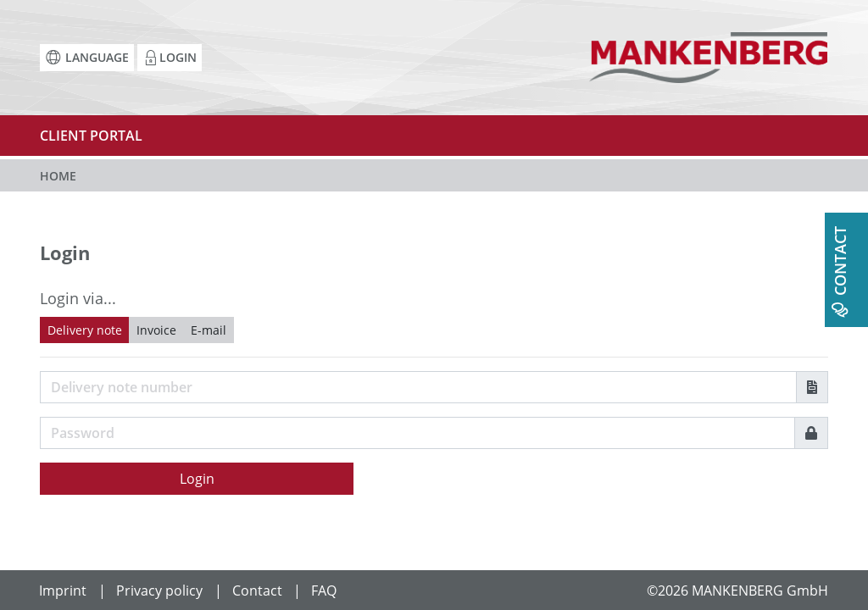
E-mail (209, 330)
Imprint (63, 591)
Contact (257, 591)
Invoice (156, 330)
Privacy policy (159, 591)
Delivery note (85, 330)
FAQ (324, 591)
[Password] (417, 433)
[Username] (418, 387)
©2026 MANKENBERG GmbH (737, 591)
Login (197, 479)
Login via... (78, 298)
